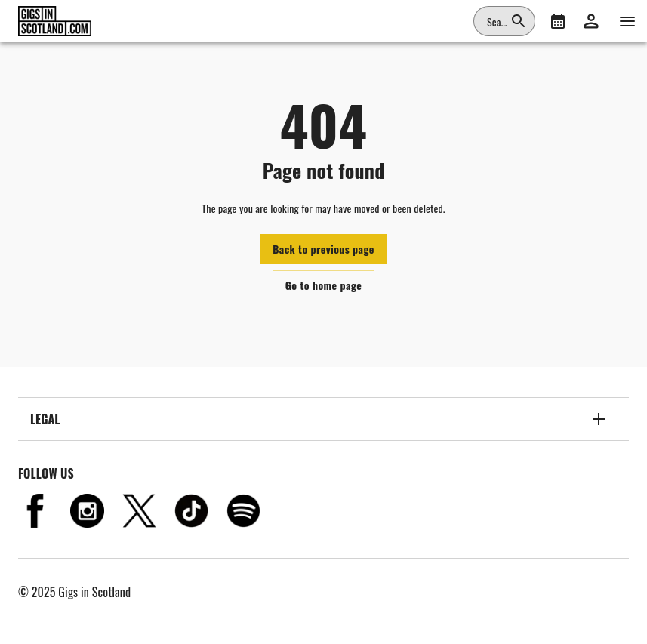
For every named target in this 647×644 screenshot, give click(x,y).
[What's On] (558, 21)
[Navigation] (627, 21)
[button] (591, 21)
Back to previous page (323, 249)
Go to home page (323, 285)
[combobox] (495, 21)
